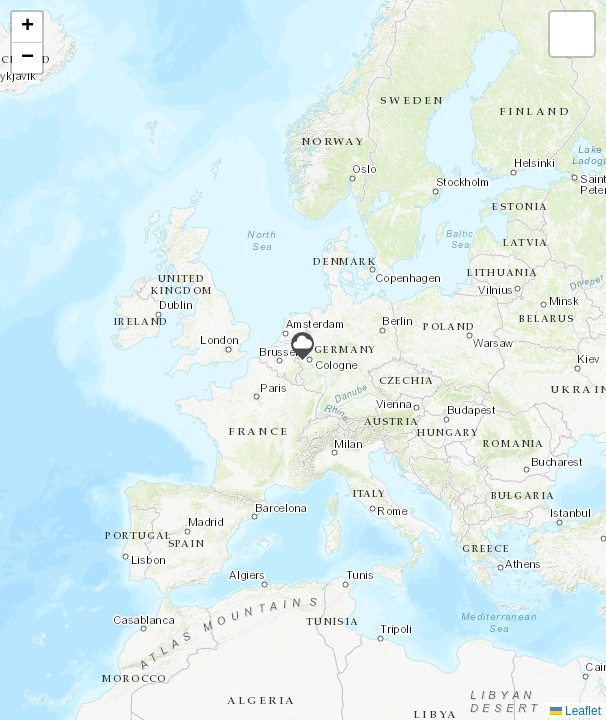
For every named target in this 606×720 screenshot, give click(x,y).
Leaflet (575, 711)
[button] (302, 346)
